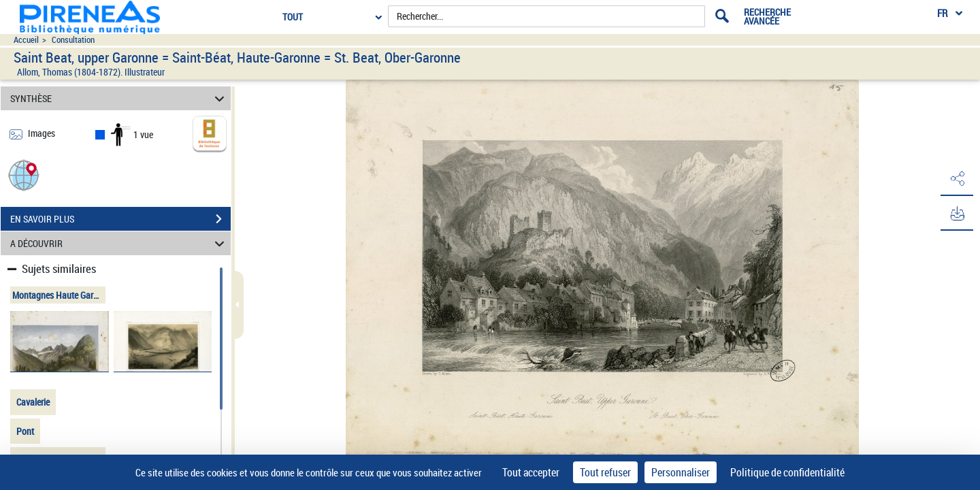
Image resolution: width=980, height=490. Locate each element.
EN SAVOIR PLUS (120, 219)
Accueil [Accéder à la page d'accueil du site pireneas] (26, 40)
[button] (24, 175)
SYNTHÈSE (119, 98)
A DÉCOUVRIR (119, 243)
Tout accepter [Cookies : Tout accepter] (531, 472)
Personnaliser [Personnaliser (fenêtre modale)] (681, 472)
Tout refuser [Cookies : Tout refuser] (605, 472)
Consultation (73, 40)
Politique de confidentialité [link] (787, 472)
